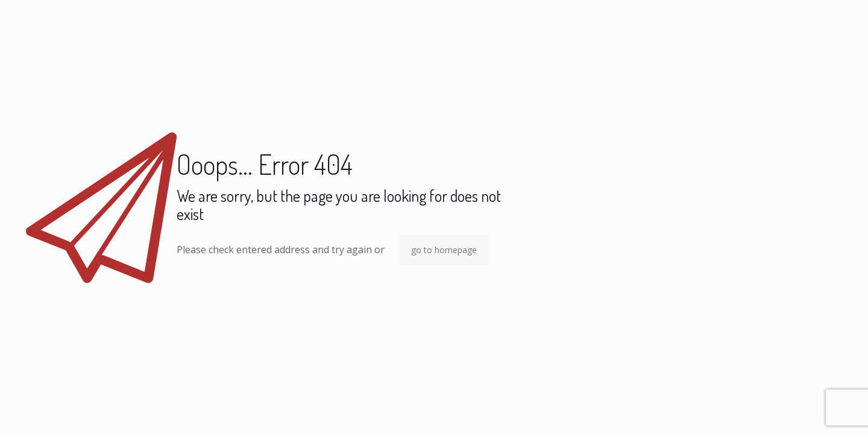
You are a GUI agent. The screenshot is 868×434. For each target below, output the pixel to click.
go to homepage (444, 250)
